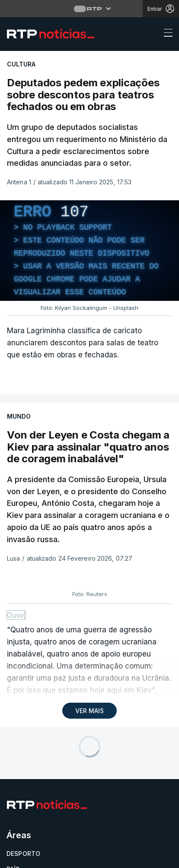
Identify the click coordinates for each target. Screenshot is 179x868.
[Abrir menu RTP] (90, 9)
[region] (89, 251)
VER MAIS (89, 711)
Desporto (23, 854)
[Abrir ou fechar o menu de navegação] (166, 34)
